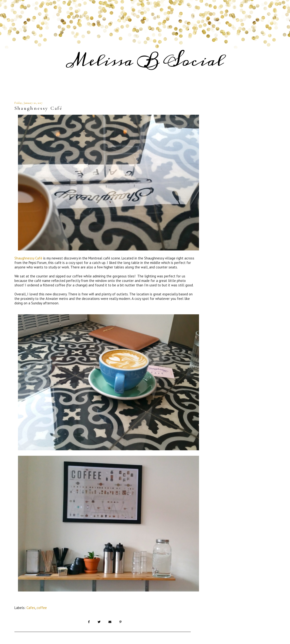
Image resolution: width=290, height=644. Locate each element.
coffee (42, 608)
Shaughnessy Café (28, 258)
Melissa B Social (145, 61)
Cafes (31, 608)
